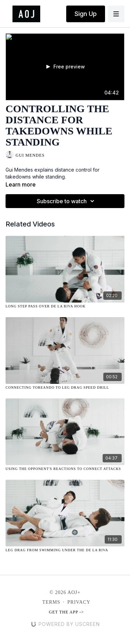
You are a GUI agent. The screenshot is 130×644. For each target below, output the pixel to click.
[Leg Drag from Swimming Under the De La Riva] (65, 550)
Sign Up (86, 14)
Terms (51, 602)
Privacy (79, 602)
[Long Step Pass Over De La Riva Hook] (65, 306)
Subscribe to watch (67, 201)
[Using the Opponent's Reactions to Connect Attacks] (65, 469)
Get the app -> (66, 612)
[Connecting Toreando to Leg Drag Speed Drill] (65, 387)
